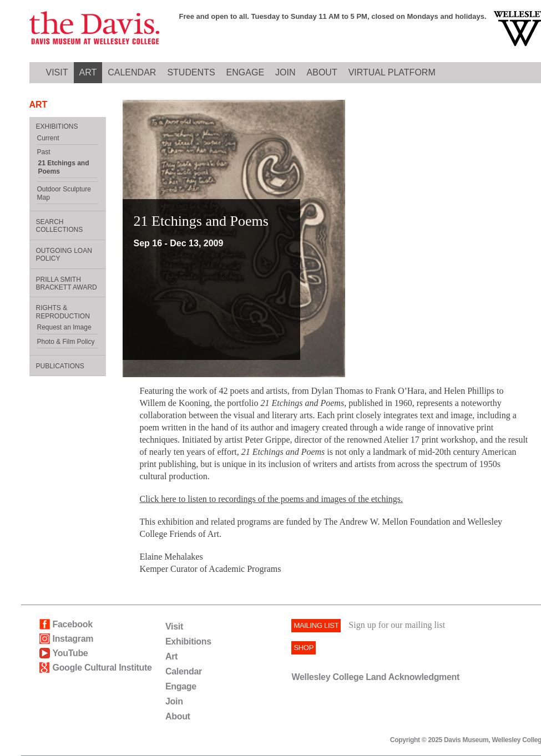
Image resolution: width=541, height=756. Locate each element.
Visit (174, 626)
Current (48, 138)
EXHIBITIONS (57, 126)
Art (171, 656)
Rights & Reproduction (63, 312)
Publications (60, 366)
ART (88, 72)
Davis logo (94, 29)
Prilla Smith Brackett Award (67, 283)
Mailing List (316, 625)
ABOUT (322, 72)
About (178, 716)
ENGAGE (245, 72)
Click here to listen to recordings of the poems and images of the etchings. (272, 499)
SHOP (304, 648)
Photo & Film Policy (66, 342)
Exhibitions (188, 641)
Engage (181, 686)
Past (44, 152)
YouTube (70, 653)
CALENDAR (132, 72)
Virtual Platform (392, 72)
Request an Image (64, 327)
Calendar (184, 671)
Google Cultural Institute (102, 668)
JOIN (285, 72)
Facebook (73, 624)
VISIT (57, 72)
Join (174, 701)
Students (191, 72)
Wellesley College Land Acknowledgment (375, 677)
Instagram (73, 639)
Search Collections (60, 226)
